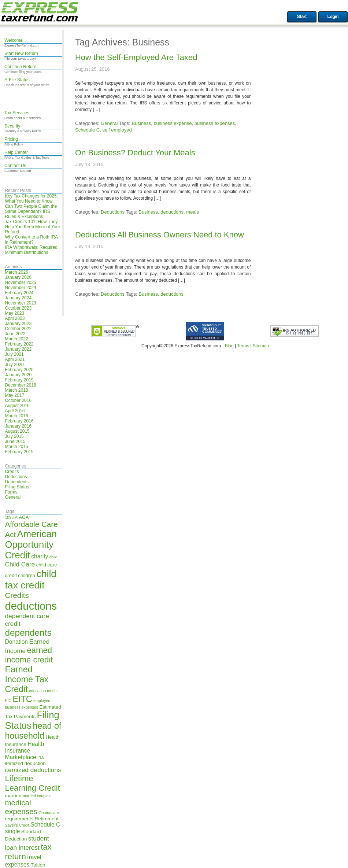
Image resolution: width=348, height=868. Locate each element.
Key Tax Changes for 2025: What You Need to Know (31, 199)
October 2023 (18, 308)
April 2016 (15, 411)
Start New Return (21, 53)
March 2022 (16, 339)
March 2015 (16, 447)
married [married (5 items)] (13, 796)
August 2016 (17, 406)
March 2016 (16, 416)
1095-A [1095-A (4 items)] (11, 517)
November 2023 (20, 303)
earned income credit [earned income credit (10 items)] (29, 655)
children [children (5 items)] (27, 575)
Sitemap (261, 346)
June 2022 (15, 334)
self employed (117, 130)
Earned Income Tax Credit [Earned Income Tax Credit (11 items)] (27, 679)
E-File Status (17, 80)
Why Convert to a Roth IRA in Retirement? (31, 240)
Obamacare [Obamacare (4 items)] (49, 813)
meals (192, 212)
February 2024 (19, 293)
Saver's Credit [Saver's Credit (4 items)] (17, 825)
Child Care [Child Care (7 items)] (20, 564)
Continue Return (20, 67)
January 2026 (18, 277)
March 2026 (16, 272)
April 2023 (15, 318)
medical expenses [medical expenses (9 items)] (21, 807)
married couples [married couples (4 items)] (37, 796)
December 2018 (20, 385)
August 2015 (17, 431)
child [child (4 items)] (53, 557)
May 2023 (14, 313)
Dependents (17, 482)
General (13, 497)
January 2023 (18, 324)
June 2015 (15, 442)
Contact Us (15, 166)
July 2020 (14, 365)
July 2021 (14, 354)
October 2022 (18, 329)
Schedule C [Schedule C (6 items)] (45, 825)
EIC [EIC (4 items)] (8, 701)
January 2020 (18, 375)
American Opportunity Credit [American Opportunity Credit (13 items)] (31, 544)
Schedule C (87, 130)
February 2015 (19, 452)
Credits (12, 472)
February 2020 (19, 370)
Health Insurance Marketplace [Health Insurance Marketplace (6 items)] (24, 751)
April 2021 (15, 359)
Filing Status (17, 487)
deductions (172, 212)
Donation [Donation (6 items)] (16, 642)
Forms (11, 492)
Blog (229, 346)
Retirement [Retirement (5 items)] (47, 819)
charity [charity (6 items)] (40, 556)
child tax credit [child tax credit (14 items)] (31, 579)
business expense (173, 123)
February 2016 (19, 421)
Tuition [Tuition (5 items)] (38, 865)
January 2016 (18, 426)
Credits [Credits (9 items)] (17, 595)
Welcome (14, 40)
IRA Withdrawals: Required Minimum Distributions (31, 250)
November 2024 (20, 288)
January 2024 (18, 298)
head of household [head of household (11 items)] (33, 731)
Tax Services (17, 113)
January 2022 (18, 349)
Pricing (11, 139)
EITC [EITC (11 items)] (23, 699)
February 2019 (19, 380)
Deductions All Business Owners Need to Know (160, 235)
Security (12, 126)
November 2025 (20, 282)
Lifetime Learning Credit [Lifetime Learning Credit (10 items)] (32, 783)
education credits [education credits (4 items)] (44, 691)
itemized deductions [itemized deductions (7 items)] (33, 770)
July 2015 (14, 436)
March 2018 (16, 390)
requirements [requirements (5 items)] (19, 819)
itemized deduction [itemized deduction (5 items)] (25, 763)
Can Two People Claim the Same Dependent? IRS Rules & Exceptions (31, 211)
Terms (243, 346)
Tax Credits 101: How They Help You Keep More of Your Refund (32, 227)
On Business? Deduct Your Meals (135, 153)
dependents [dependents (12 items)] (28, 633)
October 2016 (18, 400)
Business (141, 123)
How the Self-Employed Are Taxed (136, 57)
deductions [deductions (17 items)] (31, 606)
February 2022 (19, 344)
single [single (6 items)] (12, 831)
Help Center (16, 152)
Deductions (16, 477)
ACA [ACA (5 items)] (24, 517)
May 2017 (14, 395)
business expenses (215, 123)
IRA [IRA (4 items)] (41, 758)
